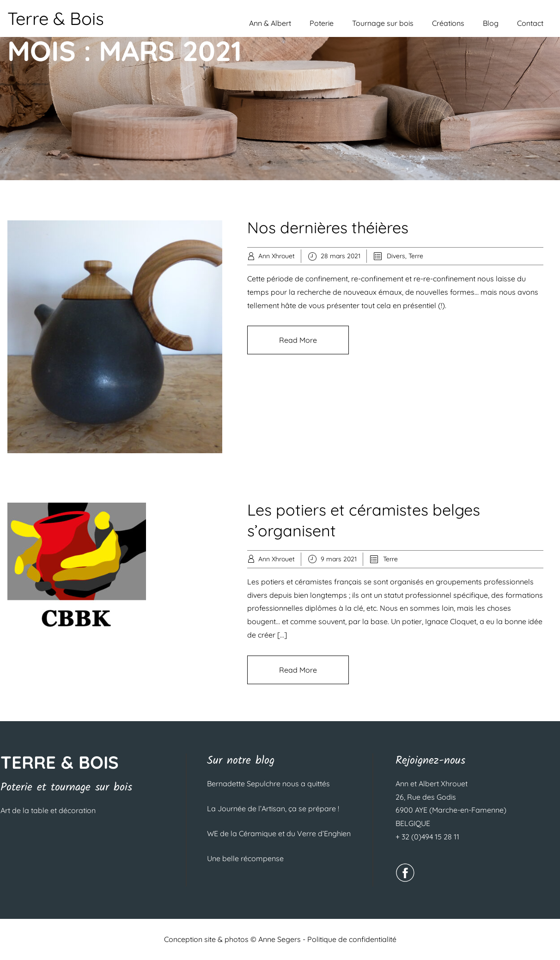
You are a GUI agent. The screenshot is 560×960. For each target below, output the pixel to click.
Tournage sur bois (383, 23)
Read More (298, 340)
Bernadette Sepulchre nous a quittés (268, 784)
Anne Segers (280, 939)
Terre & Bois (56, 18)
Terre (416, 256)
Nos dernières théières (328, 228)
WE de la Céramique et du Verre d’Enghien (279, 833)
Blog (491, 23)
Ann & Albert (270, 23)
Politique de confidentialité (352, 939)
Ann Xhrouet (277, 256)
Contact (530, 23)
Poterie (322, 23)
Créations (448, 23)
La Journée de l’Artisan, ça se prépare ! (273, 808)
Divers (396, 256)
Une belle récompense (245, 858)
